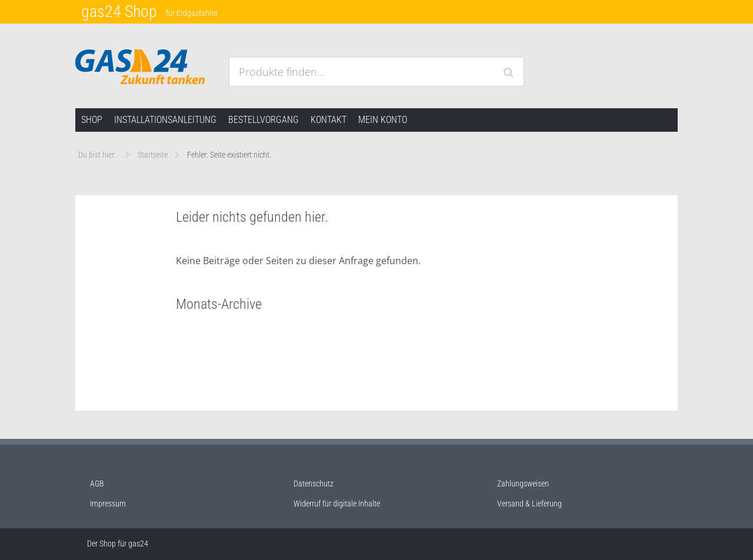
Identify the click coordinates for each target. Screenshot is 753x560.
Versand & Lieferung (529, 504)
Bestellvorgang (264, 120)
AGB (97, 484)
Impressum (108, 504)
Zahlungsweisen (523, 484)
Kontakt (329, 120)
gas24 (138, 544)
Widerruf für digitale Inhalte (337, 504)
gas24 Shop (119, 11)
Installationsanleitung (165, 120)
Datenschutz (314, 484)
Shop (92, 120)
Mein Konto (383, 120)
